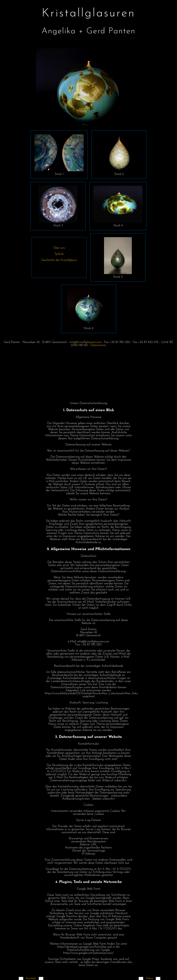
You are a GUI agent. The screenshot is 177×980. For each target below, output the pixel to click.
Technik (59, 254)
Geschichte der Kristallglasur (59, 260)
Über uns (59, 248)
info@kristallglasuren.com (85, 342)
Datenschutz (98, 345)
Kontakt (31, 978)
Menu (149, 978)
